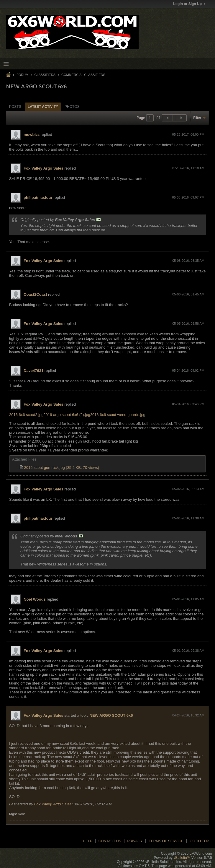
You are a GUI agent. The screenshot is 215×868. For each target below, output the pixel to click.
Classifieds (45, 75)
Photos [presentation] (72, 107)
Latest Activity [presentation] (43, 107)
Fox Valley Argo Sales (44, 168)
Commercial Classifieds (83, 75)
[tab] (15, 107)
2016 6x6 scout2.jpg (26, 415)
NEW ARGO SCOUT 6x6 (111, 715)
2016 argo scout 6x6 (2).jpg (67, 415)
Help (87, 841)
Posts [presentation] (15, 107)
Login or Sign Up (189, 4)
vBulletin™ (182, 858)
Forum (22, 75)
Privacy (135, 841)
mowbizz (32, 135)
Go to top (199, 841)
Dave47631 (33, 371)
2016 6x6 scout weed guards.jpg (118, 415)
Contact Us (110, 841)
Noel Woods (35, 599)
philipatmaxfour (38, 198)
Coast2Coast (35, 294)
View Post (99, 220)
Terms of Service (166, 841)
